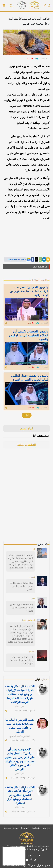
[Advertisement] (30, 499)
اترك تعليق (26, 428)
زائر (34, 549)
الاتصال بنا (36, 828)
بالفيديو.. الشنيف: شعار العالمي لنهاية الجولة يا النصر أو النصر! (30, 378)
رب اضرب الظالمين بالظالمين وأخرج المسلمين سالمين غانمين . (21, 586)
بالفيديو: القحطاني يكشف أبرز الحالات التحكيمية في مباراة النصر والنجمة (28, 335)
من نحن (46, 828)
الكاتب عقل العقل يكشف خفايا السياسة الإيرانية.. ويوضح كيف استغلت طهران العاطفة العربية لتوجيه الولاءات (20, 694)
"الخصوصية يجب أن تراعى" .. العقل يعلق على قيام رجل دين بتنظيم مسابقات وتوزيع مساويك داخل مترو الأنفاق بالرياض (20, 759)
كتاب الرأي (41, 679)
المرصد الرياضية (39, 280)
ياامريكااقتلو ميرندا (29, 620)
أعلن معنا (25, 828)
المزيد (27, 415)
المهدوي (32, 651)
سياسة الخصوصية (11, 828)
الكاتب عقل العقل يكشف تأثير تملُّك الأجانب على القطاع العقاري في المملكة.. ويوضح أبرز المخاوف (20, 795)
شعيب (33, 577)
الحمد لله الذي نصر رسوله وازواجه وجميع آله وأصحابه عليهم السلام (22, 660)
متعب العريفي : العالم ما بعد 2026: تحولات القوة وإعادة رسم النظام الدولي (20, 726)
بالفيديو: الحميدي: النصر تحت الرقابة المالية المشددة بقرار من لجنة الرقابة (29, 291)
